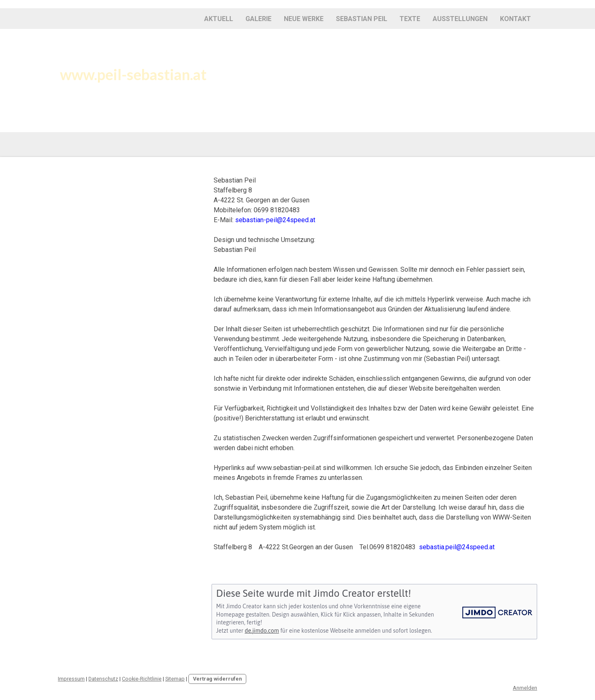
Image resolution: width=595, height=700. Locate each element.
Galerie (258, 19)
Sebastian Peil (362, 19)
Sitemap (175, 679)
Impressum (71, 679)
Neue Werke (304, 19)
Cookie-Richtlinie (142, 679)
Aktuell (219, 19)
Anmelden (525, 688)
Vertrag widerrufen (217, 679)
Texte (410, 19)
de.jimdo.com (262, 631)
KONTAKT (515, 19)
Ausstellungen (460, 19)
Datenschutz (103, 679)
